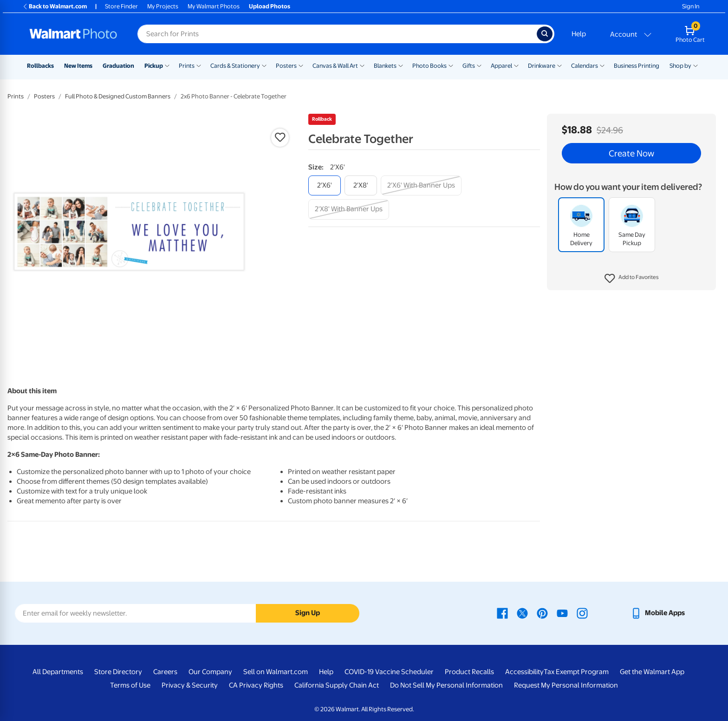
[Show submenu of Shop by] (695, 65)
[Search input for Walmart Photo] (337, 34)
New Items (78, 66)
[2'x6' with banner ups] (421, 185)
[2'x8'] (361, 185)
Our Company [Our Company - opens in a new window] (210, 672)
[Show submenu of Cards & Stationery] (264, 65)
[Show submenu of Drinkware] (559, 65)
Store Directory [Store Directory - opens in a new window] (118, 672)
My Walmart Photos (214, 6)
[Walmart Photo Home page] (73, 34)
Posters (286, 66)
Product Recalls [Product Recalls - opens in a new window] (469, 672)
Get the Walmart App (652, 672)
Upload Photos (270, 6)
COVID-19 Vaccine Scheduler (389, 672)
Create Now (631, 153)
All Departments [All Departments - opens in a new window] (58, 672)
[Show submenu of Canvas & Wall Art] (362, 65)
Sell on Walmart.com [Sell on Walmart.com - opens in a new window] (276, 672)
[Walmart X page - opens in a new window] (522, 613)
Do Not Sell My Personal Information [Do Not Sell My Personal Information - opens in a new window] (446, 685)
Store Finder (121, 6)
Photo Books (429, 66)
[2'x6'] (325, 185)
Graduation (118, 66)
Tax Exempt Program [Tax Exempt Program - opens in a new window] (576, 672)
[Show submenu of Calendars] (602, 65)
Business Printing (637, 66)
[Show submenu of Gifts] (479, 65)
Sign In (691, 6)
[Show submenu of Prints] (199, 65)
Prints (187, 66)
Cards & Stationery (235, 66)
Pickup (154, 66)
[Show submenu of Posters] (301, 65)
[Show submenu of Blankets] (401, 65)
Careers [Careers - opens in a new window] (165, 672)
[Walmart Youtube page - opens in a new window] (562, 613)
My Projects (163, 6)
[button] (632, 279)
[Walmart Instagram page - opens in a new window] (582, 613)
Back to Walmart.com (55, 6)
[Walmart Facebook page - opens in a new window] (502, 613)
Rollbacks (40, 66)
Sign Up (308, 613)
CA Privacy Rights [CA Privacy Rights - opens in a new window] (256, 685)
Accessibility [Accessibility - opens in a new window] (524, 672)
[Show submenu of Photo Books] (451, 65)
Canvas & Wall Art (335, 66)
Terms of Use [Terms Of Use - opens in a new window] (130, 685)
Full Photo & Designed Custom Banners (118, 96)
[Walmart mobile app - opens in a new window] (658, 613)
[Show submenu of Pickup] (167, 65)
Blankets (385, 66)
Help (579, 34)
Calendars (585, 66)
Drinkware (542, 66)
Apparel (501, 66)
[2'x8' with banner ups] (349, 209)
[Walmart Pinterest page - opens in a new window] (542, 613)
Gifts (469, 66)
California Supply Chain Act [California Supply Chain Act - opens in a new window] (337, 685)
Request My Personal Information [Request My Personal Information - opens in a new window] (566, 685)
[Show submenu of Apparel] (516, 65)
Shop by (680, 66)
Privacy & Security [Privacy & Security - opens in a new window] (190, 685)
